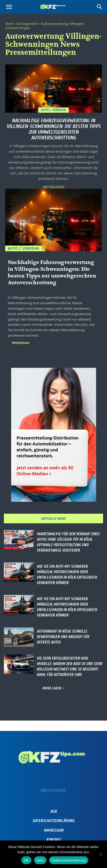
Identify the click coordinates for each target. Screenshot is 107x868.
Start (9, 24)
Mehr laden (53, 688)
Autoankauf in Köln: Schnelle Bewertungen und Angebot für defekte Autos (63, 637)
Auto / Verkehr (54, 110)
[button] (9, 7)
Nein (40, 860)
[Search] (100, 7)
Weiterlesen (53, 187)
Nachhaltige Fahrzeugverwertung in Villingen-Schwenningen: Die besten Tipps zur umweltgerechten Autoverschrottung (53, 129)
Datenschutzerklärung (69, 860)
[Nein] (101, 854)
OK (26, 860)
